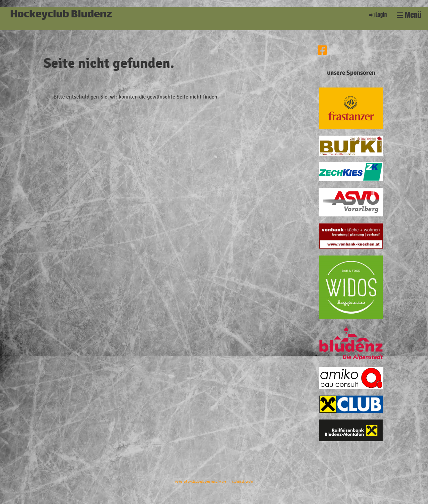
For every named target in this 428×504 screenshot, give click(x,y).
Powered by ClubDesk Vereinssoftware (201, 482)
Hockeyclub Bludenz (61, 15)
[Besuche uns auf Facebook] (322, 51)
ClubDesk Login (242, 482)
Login (378, 15)
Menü (409, 15)
